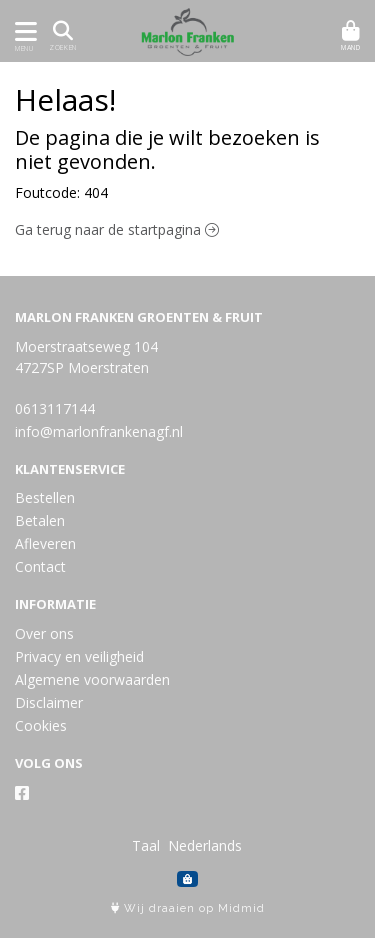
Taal (146, 845)
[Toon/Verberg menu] (22, 31)
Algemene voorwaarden (92, 679)
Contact (40, 566)
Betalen (40, 520)
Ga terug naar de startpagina (117, 229)
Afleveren (45, 543)
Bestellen (45, 497)
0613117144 (55, 408)
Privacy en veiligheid (79, 656)
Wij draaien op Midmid (188, 908)
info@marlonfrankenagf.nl (99, 431)
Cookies (41, 725)
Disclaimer (49, 702)
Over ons (44, 633)
